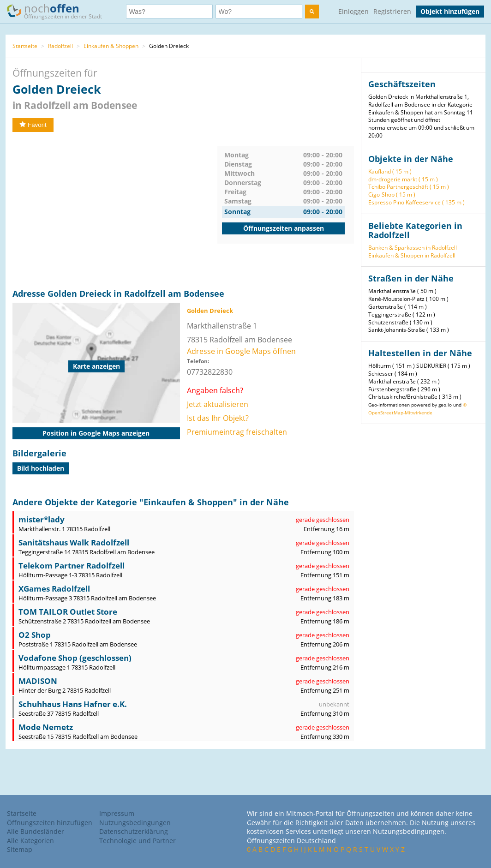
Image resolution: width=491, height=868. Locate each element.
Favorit (33, 125)
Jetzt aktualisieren (218, 404)
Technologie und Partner (138, 841)
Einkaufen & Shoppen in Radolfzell (412, 255)
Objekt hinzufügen (450, 11)
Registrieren (392, 11)
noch (59, 11)
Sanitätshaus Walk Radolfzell (74, 542)
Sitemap (20, 849)
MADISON (38, 681)
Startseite (25, 46)
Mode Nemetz (46, 727)
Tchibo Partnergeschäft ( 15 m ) (409, 187)
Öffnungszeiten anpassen (284, 228)
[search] (312, 12)
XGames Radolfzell (54, 589)
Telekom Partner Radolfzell (72, 566)
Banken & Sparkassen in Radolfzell (413, 248)
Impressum (117, 813)
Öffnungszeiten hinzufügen (50, 823)
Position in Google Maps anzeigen (96, 433)
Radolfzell (60, 46)
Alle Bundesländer (36, 831)
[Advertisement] (115, 210)
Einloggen (353, 11)
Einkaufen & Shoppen (111, 46)
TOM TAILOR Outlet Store (68, 612)
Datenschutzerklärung (134, 831)
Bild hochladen (41, 468)
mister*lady (42, 519)
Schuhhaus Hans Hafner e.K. (73, 704)
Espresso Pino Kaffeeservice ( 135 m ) (416, 202)
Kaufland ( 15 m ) (390, 171)
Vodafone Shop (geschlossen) (75, 658)
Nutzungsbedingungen (135, 823)
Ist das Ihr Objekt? (218, 418)
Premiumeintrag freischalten (237, 432)
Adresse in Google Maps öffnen (241, 351)
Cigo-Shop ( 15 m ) (392, 195)
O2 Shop (35, 635)
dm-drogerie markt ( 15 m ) (403, 179)
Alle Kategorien (30, 841)
